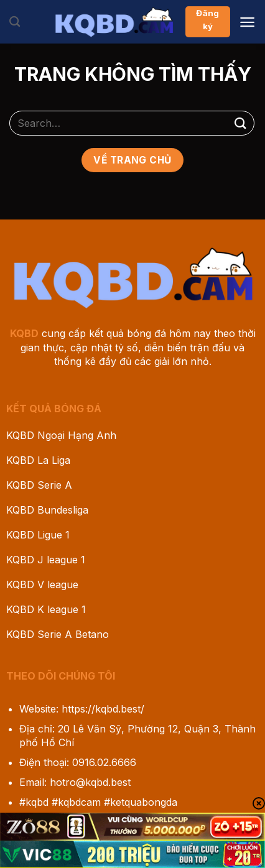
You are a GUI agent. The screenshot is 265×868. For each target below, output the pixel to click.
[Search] (15, 22)
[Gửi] (241, 123)
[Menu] (247, 22)
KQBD (24, 333)
